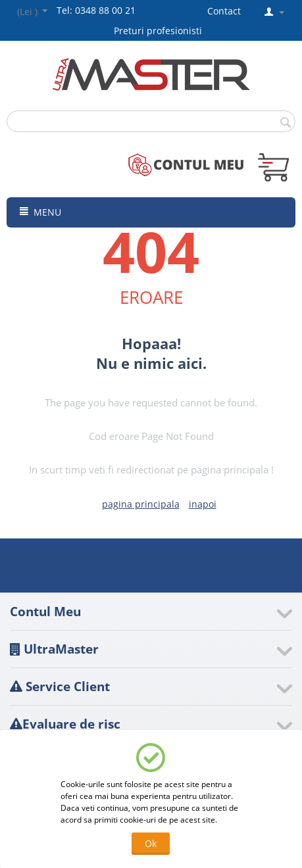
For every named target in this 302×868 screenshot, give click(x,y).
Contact (224, 11)
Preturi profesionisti (161, 31)
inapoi (203, 504)
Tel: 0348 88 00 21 (96, 10)
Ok (151, 843)
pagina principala (141, 504)
